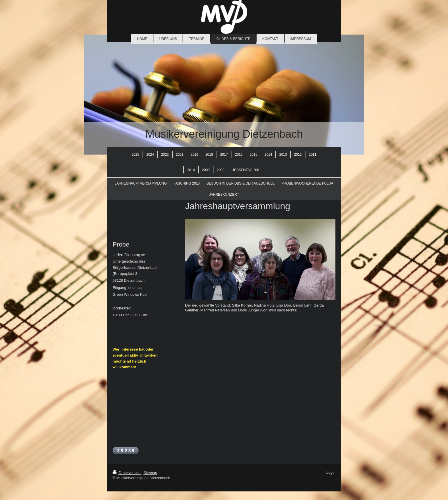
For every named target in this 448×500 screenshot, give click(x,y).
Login (331, 472)
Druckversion (127, 473)
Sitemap (150, 473)
